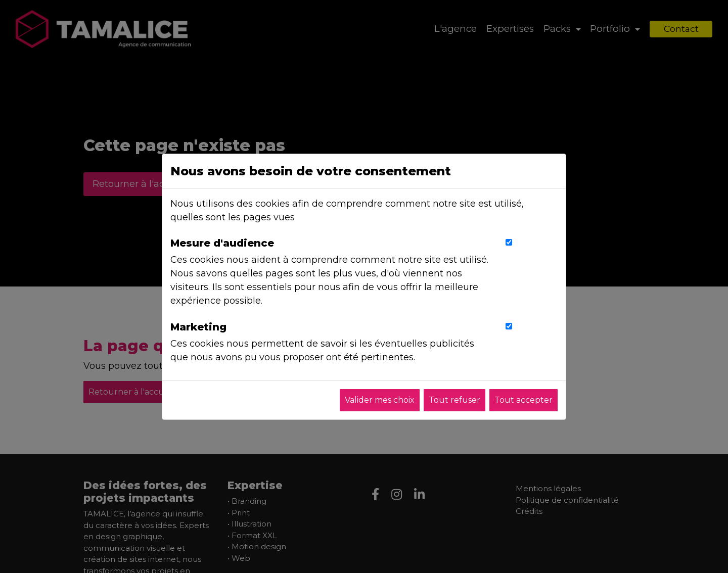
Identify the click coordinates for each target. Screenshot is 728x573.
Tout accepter (524, 400)
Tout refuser (454, 400)
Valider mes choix (380, 400)
